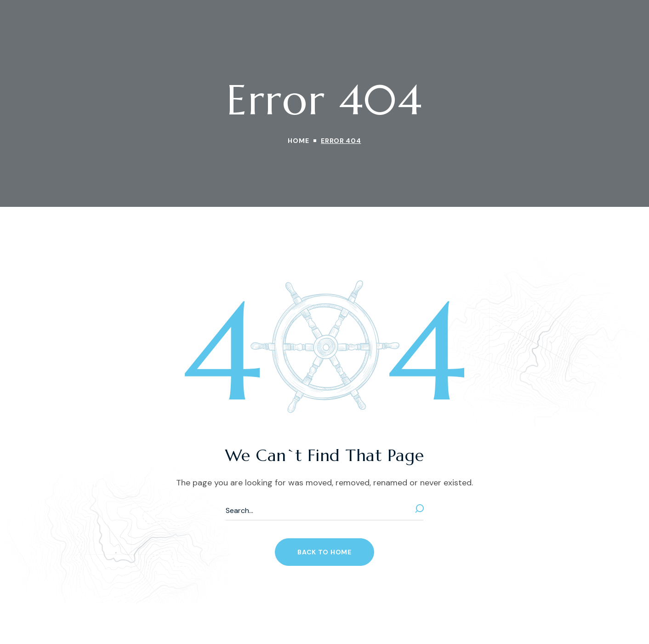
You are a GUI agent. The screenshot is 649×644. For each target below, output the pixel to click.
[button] (324, 552)
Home (298, 141)
